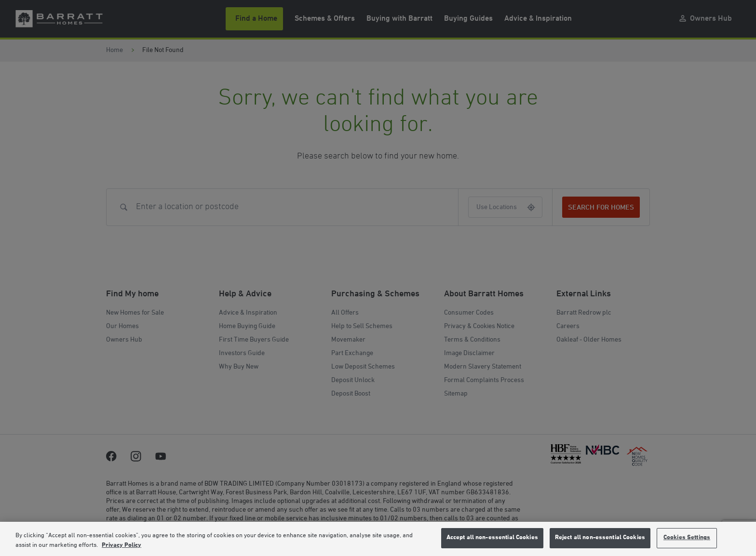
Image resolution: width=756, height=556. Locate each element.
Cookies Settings (687, 538)
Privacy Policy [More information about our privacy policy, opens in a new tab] (121, 545)
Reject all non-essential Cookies (600, 538)
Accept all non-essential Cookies (492, 538)
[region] (378, 539)
